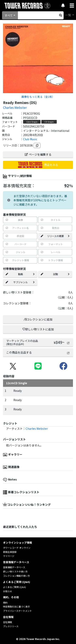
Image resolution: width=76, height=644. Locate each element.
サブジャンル (20, 282)
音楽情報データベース (14, 567)
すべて (9, 15)
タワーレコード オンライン (17, 548)
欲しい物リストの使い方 (15, 571)
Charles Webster (15, 107)
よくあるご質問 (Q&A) (14, 587)
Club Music (30, 139)
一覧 (68, 15)
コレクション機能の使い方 (16, 576)
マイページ (9, 556)
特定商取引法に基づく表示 (16, 607)
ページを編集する (38, 154)
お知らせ (7, 591)
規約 (5, 602)
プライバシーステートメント (17, 611)
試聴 (55, 274)
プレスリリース (11, 626)
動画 (20, 274)
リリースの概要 (55, 236)
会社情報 (7, 622)
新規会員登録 (10, 552)
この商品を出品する (38, 352)
